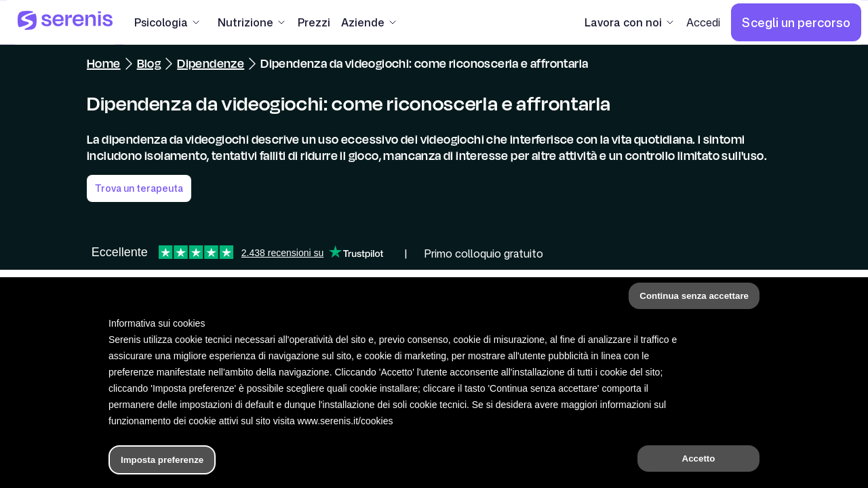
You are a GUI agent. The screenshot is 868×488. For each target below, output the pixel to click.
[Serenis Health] (65, 22)
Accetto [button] (699, 459)
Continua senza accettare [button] (694, 296)
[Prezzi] (314, 22)
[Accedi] (703, 22)
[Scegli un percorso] (796, 22)
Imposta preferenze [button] (162, 460)
